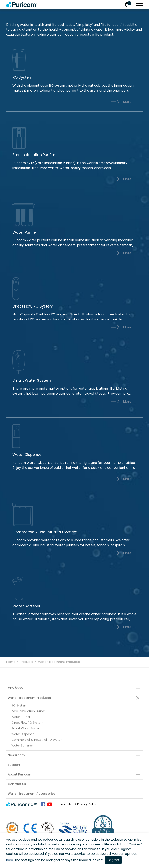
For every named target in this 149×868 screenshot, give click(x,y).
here (10, 860)
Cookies (135, 844)
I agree (113, 860)
